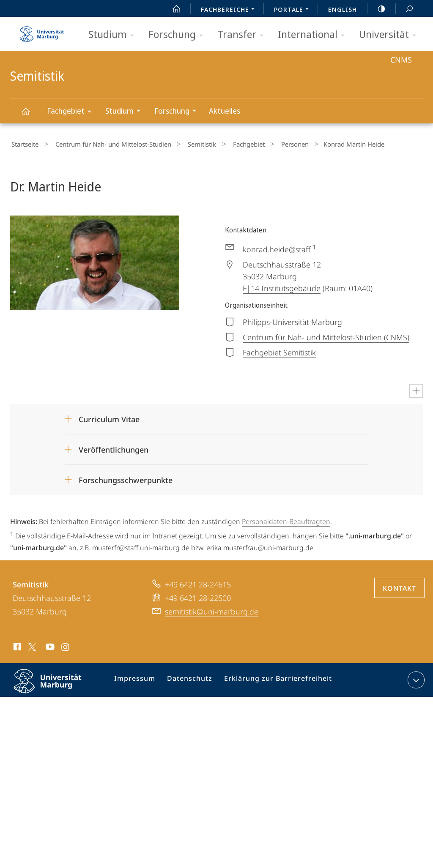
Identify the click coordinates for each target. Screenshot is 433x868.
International (314, 35)
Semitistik (30, 115)
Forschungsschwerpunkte (126, 478)
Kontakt (399, 586)
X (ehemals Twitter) (31, 644)
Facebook (16, 646)
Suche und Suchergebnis (405, 9)
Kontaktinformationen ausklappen (415, 677)
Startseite (24, 143)
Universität (390, 35)
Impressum (139, 679)
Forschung (178, 35)
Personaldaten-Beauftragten (286, 519)
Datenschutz (190, 679)
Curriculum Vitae (109, 417)
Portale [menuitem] (294, 10)
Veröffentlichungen (114, 448)
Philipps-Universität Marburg (55, 685)
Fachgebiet (72, 112)
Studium (114, 35)
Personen (271, 143)
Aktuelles (225, 111)
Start (172, 9)
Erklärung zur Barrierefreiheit (273, 679)
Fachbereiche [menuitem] (230, 10)
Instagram (66, 646)
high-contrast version (377, 9)
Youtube (49, 646)
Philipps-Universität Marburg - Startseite (42, 31)
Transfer (243, 35)
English (343, 9)
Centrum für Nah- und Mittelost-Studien (106, 143)
